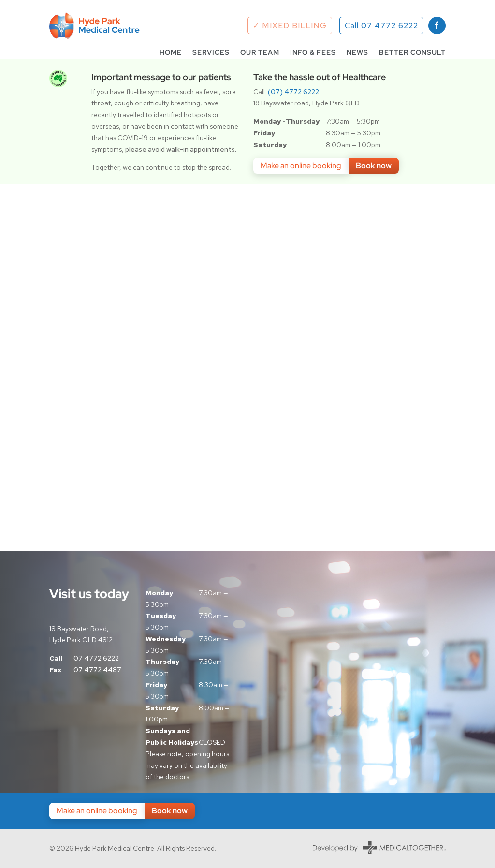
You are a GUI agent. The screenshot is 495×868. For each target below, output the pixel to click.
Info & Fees (313, 53)
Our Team (260, 53)
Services (211, 53)
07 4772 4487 (97, 670)
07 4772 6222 (96, 658)
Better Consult (412, 53)
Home (171, 53)
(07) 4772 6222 (293, 92)
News (357, 53)
